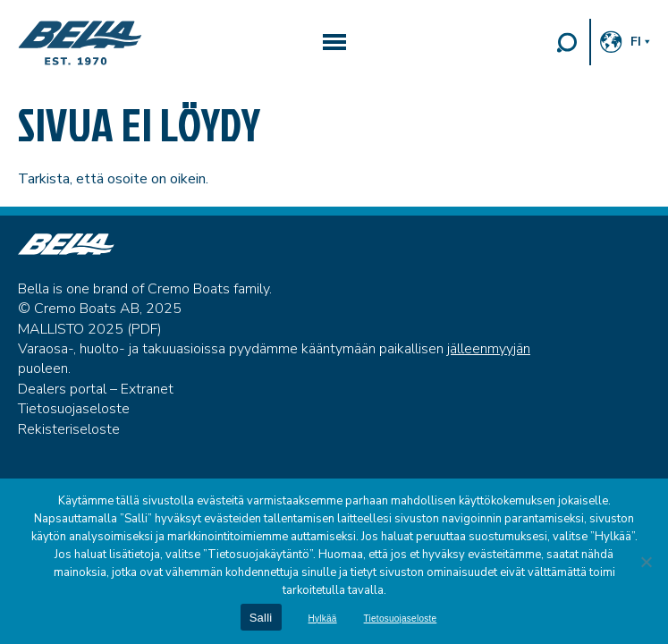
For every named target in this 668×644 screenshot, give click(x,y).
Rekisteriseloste (69, 429)
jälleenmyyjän (489, 349)
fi (636, 42)
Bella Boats (80, 43)
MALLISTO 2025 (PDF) (90, 329)
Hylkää (323, 619)
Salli (261, 618)
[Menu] (334, 42)
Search (567, 42)
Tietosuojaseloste (74, 409)
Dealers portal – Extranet (96, 389)
